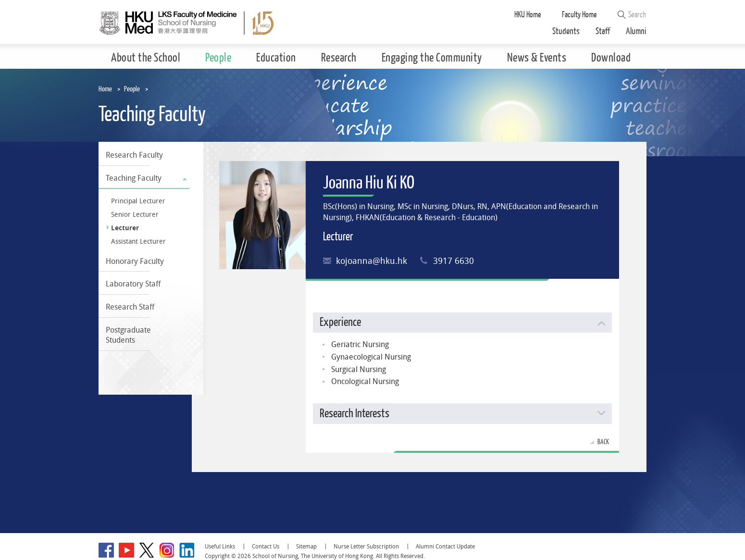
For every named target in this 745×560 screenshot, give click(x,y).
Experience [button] (340, 322)
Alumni (636, 31)
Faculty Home (579, 15)
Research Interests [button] (354, 414)
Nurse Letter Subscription (366, 546)
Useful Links (220, 546)
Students (566, 31)
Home (105, 89)
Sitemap (306, 546)
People (132, 89)
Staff (603, 31)
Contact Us (266, 546)
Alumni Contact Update (445, 546)
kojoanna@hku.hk (372, 261)
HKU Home (528, 15)
